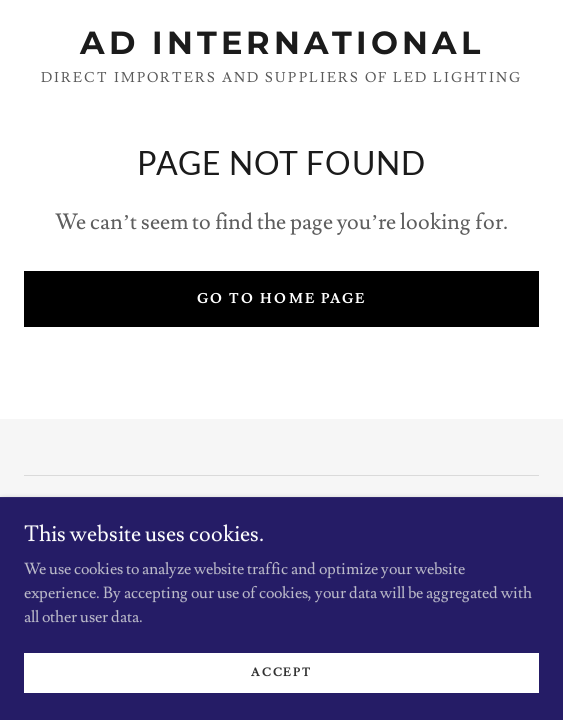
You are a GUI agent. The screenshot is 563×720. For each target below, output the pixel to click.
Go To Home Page (281, 299)
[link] (281, 43)
